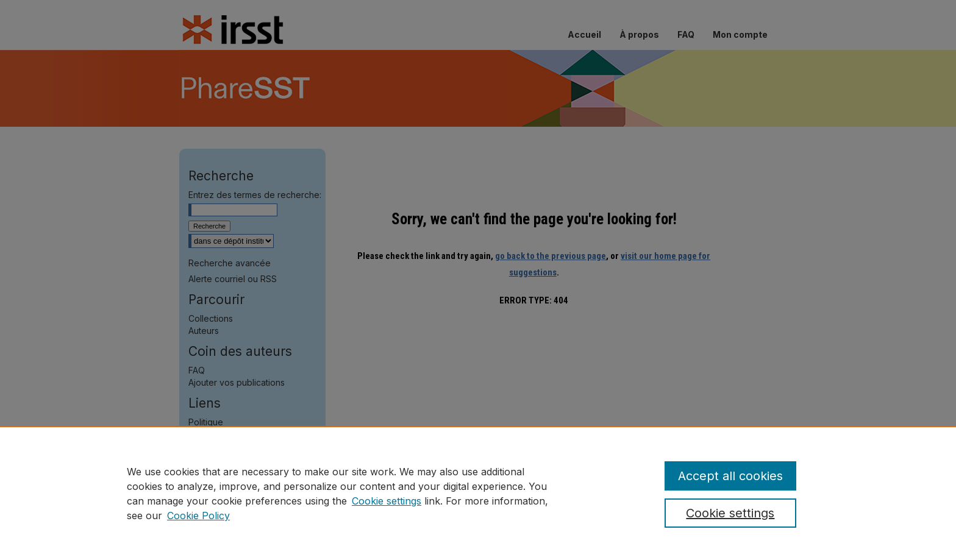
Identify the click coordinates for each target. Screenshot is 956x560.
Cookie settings (387, 501)
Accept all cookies (730, 476)
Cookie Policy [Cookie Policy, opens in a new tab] (198, 516)
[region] (478, 493)
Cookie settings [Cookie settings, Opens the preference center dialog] (730, 513)
